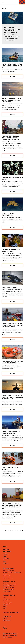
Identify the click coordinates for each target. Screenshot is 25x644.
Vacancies (6, 559)
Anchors (5, 597)
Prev (5, 530)
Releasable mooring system (11, 612)
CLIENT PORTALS (8, 617)
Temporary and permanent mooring (10, 584)
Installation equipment (7, 603)
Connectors (5, 601)
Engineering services (9, 582)
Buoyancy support (7, 599)
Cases (5, 557)
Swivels (5, 608)
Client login (5, 619)
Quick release (6, 605)
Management (7, 552)
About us (6, 549)
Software (5, 607)
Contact (6, 564)
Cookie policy (14, 634)
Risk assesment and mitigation (9, 586)
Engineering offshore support (9, 590)
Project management (7, 591)
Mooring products (9, 595)
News (5, 561)
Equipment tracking (7, 620)
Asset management (7, 576)
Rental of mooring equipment (9, 571)
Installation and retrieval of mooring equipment (12, 572)
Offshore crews (6, 574)
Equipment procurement (8, 578)
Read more (12, 76)
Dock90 (10, 637)
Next (23, 530)
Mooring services (8, 569)
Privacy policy (7, 634)
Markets (6, 554)
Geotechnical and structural (8, 588)
